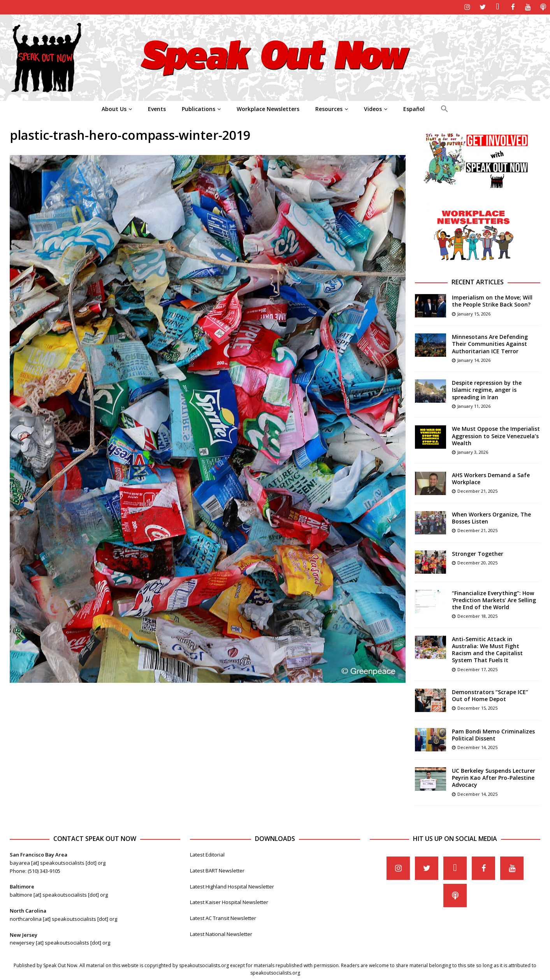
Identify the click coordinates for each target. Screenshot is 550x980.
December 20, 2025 (477, 562)
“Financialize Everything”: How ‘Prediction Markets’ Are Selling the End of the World (494, 599)
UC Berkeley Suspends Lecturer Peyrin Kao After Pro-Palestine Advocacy (494, 777)
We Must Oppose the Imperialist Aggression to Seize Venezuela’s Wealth (496, 435)
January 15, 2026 (474, 313)
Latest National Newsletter (221, 934)
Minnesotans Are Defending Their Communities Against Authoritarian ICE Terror (490, 343)
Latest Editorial (207, 854)
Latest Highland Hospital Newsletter (232, 886)
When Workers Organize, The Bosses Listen (491, 517)
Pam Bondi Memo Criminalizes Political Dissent (493, 734)
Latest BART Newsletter (217, 870)
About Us (114, 108)
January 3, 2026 (473, 451)
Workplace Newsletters (268, 108)
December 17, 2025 (477, 669)
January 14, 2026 (474, 359)
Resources (329, 108)
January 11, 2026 (474, 405)
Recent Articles (478, 282)
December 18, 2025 (477, 616)
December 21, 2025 (477, 490)
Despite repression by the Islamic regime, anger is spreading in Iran (487, 389)
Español (414, 108)
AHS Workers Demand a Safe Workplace (491, 478)
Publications (199, 108)
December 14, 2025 (477, 747)
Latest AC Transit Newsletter (223, 918)
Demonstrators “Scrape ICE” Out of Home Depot (490, 695)
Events (157, 108)
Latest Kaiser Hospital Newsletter (229, 902)
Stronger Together (478, 553)
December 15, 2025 (477, 708)
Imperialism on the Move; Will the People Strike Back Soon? (492, 301)
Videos (373, 108)
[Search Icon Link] (444, 108)
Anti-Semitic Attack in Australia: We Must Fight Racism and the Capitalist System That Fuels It (487, 649)
